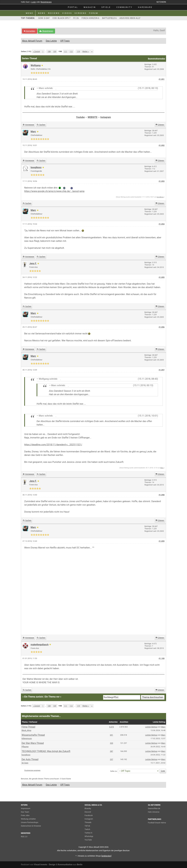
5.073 (112, 727)
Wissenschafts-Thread (33, 735)
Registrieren (46, 31)
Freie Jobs (25, 815)
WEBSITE (92, 117)
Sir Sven (25, 763)
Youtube (80, 117)
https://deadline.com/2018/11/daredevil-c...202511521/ (53, 445)
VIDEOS (67, 13)
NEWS (42, 13)
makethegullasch (40, 645)
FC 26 (76, 18)
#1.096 (162, 327)
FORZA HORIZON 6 (90, 18)
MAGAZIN (90, 7)
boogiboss (36, 167)
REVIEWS (54, 13)
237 (112, 759)
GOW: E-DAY (44, 18)
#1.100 (162, 658)
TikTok (87, 826)
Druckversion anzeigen (32, 770)
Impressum (26, 808)
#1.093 (162, 181)
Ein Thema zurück (34, 697)
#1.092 (162, 145)
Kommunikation (65, 865)
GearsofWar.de (154, 808)
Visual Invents (41, 865)
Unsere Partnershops (30, 822)
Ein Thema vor (52, 697)
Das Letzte (51, 41)
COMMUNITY (124, 7)
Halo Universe (154, 812)
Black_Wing (26, 730)
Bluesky (88, 808)
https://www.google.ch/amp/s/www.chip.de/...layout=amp (54, 191)
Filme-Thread (28, 727)
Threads (88, 822)
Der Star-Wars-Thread (33, 743)
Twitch (87, 829)
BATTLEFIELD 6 (109, 18)
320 (112, 743)
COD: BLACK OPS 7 (61, 18)
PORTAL (73, 7)
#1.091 (162, 79)
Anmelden (30, 31)
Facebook (89, 815)
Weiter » (86, 51)
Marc (162, 468)
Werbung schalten (28, 819)
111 (66, 51)
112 (71, 51)
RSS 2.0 (24, 837)
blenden (106, 856)
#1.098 (162, 495)
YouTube (88, 840)
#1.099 (162, 541)
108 (49, 51)
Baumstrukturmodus (157, 59)
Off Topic (65, 41)
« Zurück (36, 51)
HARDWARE (145, 7)
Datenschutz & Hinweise (31, 826)
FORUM (94, 13)
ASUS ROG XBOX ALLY (130, 18)
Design (52, 865)
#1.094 (162, 224)
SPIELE (106, 7)
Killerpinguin (27, 738)
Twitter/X (88, 833)
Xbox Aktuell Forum (32, 41)
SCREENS (81, 13)
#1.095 (162, 277)
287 (112, 751)
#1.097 (162, 370)
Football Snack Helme (157, 823)
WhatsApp (89, 836)
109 (55, 51)
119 (78, 51)
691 (112, 735)
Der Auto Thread (30, 759)
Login (34, 2)
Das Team (25, 812)
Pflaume (25, 747)
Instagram (106, 117)
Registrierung (46, 2)
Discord (88, 812)
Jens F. (33, 263)
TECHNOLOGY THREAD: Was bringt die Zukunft (46, 751)
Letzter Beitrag (151, 727)
